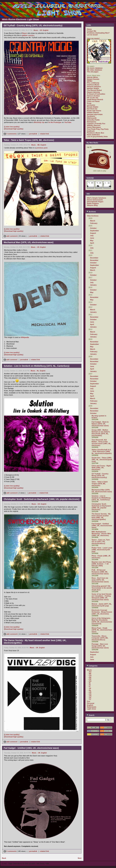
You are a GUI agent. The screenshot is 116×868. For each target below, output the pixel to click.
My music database (95, 68)
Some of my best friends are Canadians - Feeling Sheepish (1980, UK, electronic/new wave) (101, 597)
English (46, 30)
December (94, 258)
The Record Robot (94, 90)
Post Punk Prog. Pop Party (98, 129)
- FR (90, 679)
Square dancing (93, 92)
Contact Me (92, 31)
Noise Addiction (93, 135)
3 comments (10, 134)
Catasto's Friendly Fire (96, 124)
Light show (91, 709)
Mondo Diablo (93, 107)
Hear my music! (93, 38)
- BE (38, 145)
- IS (89, 685)
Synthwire (91, 116)
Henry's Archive (93, 96)
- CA (90, 675)
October (93, 228)
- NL (37, 371)
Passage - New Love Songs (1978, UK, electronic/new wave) (100, 646)
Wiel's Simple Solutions (97, 198)
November (94, 260)
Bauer (25, 33)
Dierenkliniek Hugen (95, 202)
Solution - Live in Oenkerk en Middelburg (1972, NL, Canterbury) (101, 498)
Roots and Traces (94, 111)
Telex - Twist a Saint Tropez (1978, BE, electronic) (100, 484)
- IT (89, 687)
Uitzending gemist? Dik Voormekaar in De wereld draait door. (102, 588)
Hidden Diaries (93, 112)
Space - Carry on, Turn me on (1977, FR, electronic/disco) (101, 542)
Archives (91, 212)
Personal (91, 703)
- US (40, 30)
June (92, 238)
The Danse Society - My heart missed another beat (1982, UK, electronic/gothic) (101, 517)
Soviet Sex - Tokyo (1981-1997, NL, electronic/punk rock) (102, 460)
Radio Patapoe (93, 203)
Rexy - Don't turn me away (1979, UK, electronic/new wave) (100, 580)
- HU (90, 681)
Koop (89, 103)
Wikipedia (25, 337)
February (94, 223)
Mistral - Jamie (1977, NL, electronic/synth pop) (102, 605)
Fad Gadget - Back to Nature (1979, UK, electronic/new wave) (100, 424)
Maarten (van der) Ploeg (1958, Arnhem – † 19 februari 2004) (101, 564)
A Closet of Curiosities (96, 94)
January (93, 285)
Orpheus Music (93, 85)
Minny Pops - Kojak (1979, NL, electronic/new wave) (102, 630)
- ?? (89, 700)
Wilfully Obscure (94, 125)
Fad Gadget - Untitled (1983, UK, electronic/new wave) (102, 526)
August (93, 233)
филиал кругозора (95, 114)
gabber (25, 35)
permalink (33, 134)
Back (4, 858)
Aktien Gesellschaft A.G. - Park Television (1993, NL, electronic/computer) (102, 452)
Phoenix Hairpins (94, 87)
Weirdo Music (92, 77)
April (92, 243)
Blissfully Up (39, 122)
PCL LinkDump (93, 83)
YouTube (68, 122)
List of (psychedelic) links (97, 137)
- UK (37, 648)
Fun (89, 701)
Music (36, 30)
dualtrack (91, 131)
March (93, 221)
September (94, 231)
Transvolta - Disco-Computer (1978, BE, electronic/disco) (100, 638)
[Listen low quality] (12, 127)
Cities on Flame (93, 101)
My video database (95, 70)
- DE (90, 677)
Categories (92, 666)
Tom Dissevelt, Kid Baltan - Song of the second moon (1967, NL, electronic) (101, 443)
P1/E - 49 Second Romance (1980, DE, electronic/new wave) (100, 572)
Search (90, 715)
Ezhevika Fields (93, 120)
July (92, 236)
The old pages (93, 72)
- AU (90, 672)
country (31, 35)
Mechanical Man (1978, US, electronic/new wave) (102, 491)
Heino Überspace (94, 127)
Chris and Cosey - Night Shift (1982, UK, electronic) (101, 468)
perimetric (91, 105)
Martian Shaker (93, 88)
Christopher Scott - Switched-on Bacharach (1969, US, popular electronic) (101, 507)
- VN (90, 696)
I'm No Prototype (55, 122)
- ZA (90, 698)
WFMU (90, 81)
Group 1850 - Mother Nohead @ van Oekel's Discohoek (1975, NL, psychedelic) (101, 433)
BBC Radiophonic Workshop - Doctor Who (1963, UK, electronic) (101, 534)
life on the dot (93, 98)
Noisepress (92, 122)
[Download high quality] (14, 129)
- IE (89, 683)
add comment (11, 236)
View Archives (93, 216)
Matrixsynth (92, 118)
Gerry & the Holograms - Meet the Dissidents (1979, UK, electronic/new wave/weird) (102, 621)
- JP (89, 688)
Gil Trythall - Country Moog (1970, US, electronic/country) (100, 476)
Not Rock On (92, 109)
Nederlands (92, 707)
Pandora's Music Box (96, 133)
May (92, 240)
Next (80, 858)
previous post (42, 148)
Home (89, 29)
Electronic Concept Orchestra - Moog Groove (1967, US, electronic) (102, 612)
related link (44, 134)
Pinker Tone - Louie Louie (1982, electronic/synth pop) (102, 550)
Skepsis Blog (92, 205)
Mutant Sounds (93, 79)
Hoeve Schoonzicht (95, 200)
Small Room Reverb (95, 99)
